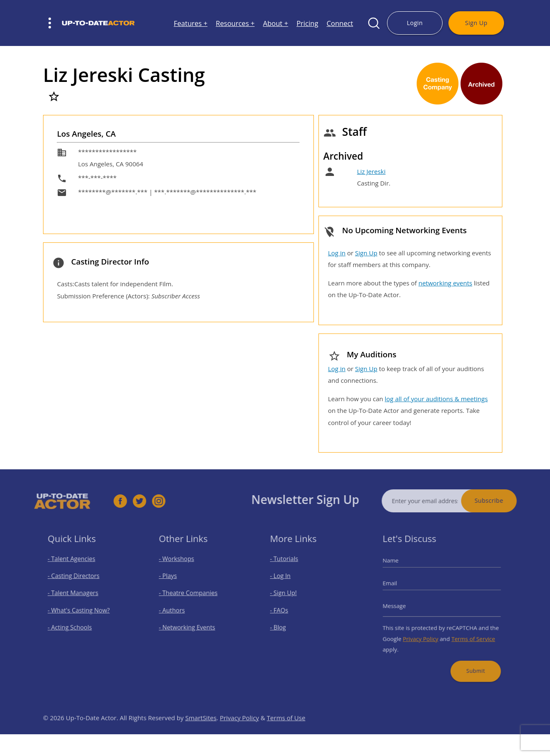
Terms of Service (469, 635)
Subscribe (501, 500)
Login (415, 23)
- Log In (284, 580)
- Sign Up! (287, 595)
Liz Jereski (371, 171)
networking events (445, 283)
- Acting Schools (73, 625)
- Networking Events (189, 625)
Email (396, 586)
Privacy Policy (423, 635)
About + (275, 23)
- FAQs (283, 610)
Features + (191, 23)
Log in (337, 253)
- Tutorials (288, 565)
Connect (340, 23)
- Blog (282, 625)
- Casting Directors (76, 580)
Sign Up (476, 23)
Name (397, 566)
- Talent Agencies (74, 565)
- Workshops (180, 565)
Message (400, 606)
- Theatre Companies (190, 595)
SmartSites (201, 730)
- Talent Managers (76, 595)
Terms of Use (286, 730)
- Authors (176, 610)
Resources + (235, 23)
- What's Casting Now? (81, 610)
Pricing (307, 23)
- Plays (173, 580)
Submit (471, 663)
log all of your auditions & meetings (436, 399)
